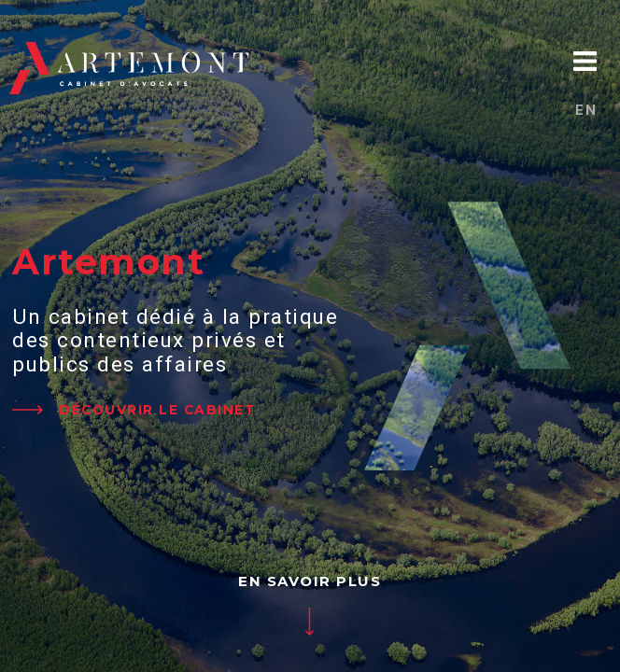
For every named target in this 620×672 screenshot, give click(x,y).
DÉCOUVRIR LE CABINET (157, 410)
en (586, 110)
